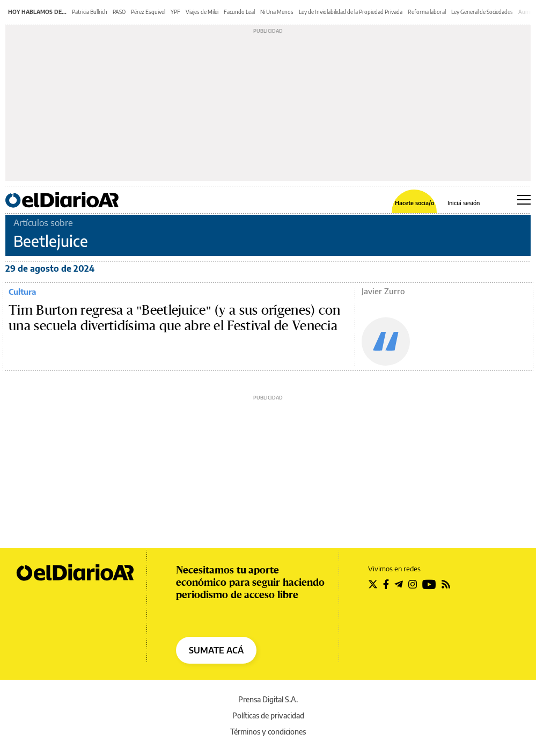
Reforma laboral (427, 12)
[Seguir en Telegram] (399, 584)
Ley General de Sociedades (482, 12)
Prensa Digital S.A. (268, 699)
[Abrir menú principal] (524, 200)
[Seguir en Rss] (446, 584)
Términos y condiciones (268, 732)
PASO (119, 12)
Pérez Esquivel (148, 12)
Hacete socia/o (414, 203)
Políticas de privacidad (268, 715)
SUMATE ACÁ (216, 650)
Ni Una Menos (277, 12)
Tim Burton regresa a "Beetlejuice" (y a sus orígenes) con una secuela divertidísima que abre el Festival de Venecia (175, 318)
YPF (175, 12)
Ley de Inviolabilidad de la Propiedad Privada (351, 12)
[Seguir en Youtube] (429, 584)
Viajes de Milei (202, 12)
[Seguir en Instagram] (413, 584)
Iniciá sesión (464, 203)
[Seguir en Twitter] (373, 584)
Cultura (22, 292)
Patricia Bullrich (90, 12)
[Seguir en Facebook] (386, 584)
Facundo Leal (239, 12)
